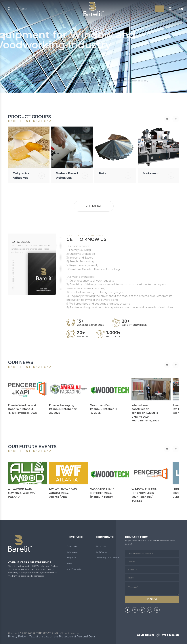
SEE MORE (94, 206)
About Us (101, 546)
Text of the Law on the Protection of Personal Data (62, 637)
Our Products (74, 569)
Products (17, 9)
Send (152, 599)
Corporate (72, 546)
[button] (170, 9)
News (69, 563)
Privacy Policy (17, 637)
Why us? (71, 558)
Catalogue (72, 552)
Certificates (102, 552)
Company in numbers (107, 558)
